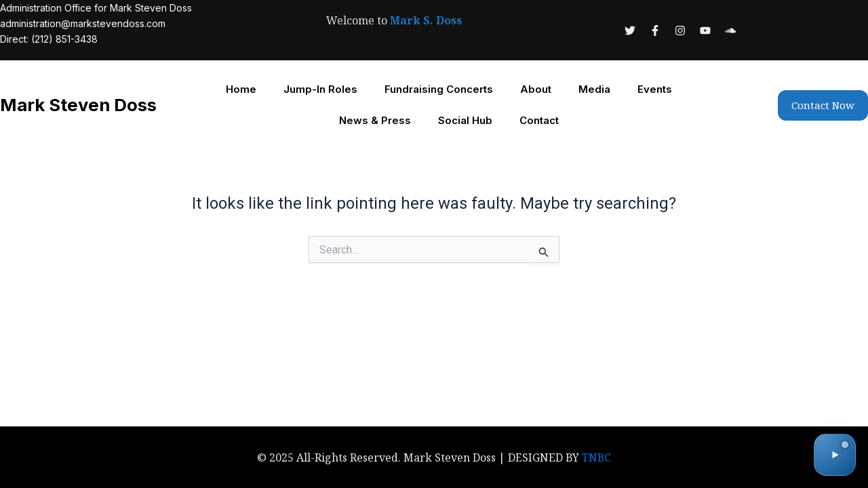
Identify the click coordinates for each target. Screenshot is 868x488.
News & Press (375, 120)
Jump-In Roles (320, 89)
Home (241, 89)
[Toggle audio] (835, 455)
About (536, 89)
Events (655, 89)
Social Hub (465, 120)
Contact (539, 120)
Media (594, 89)
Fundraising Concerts (439, 89)
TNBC (597, 457)
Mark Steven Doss (80, 105)
